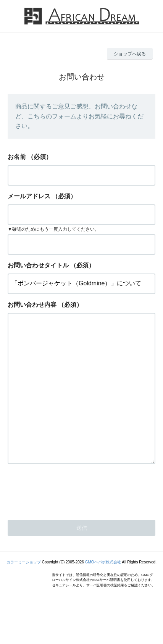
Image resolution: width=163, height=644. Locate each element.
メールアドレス (29, 196)
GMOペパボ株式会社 (103, 593)
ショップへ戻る (130, 54)
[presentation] (66, 520)
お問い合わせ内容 (32, 305)
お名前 (17, 157)
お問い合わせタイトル (38, 265)
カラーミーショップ (24, 593)
